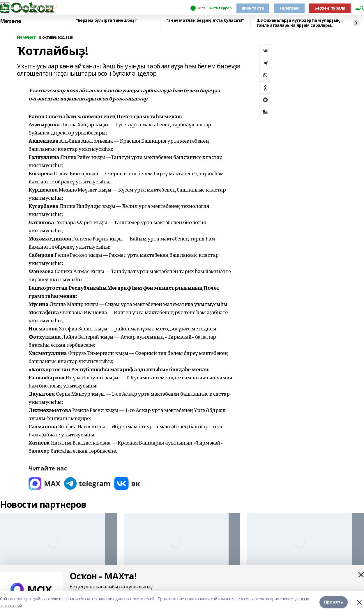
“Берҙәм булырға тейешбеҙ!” (107, 21)
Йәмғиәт (26, 37)
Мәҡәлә (10, 21)
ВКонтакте (253, 8)
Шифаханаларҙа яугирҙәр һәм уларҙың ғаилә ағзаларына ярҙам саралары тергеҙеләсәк (298, 23)
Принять (334, 602)
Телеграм (289, 8)
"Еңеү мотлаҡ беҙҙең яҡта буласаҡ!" (205, 21)
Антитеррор (221, 8)
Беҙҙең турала (330, 8)
